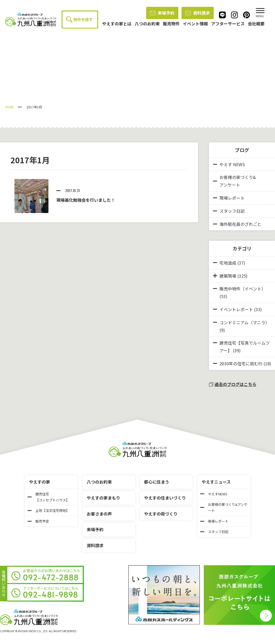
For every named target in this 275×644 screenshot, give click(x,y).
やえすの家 (40, 482)
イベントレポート (236, 309)
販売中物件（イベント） (243, 289)
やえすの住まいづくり (165, 498)
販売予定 (38, 521)
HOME (10, 107)
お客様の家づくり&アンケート (234, 181)
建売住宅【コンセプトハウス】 (48, 497)
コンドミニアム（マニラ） (244, 322)
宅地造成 (228, 263)
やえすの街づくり (161, 514)
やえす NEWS (229, 164)
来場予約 (162, 13)
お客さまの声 (99, 514)
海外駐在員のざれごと (237, 224)
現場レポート (229, 198)
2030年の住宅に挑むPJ (241, 363)
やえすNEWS (214, 494)
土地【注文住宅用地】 (48, 510)
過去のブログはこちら (233, 384)
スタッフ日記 (229, 211)
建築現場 (228, 276)
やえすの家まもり (103, 498)
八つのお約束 (99, 482)
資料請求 (198, 13)
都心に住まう (157, 482)
